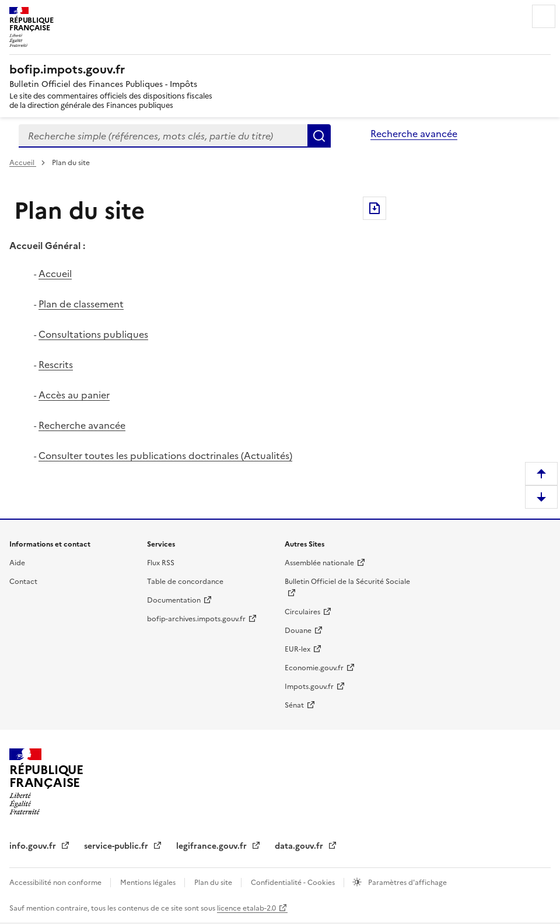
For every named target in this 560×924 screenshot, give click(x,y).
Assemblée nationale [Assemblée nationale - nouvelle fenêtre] (319, 563)
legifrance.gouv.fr (213, 846)
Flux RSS (161, 563)
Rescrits (56, 365)
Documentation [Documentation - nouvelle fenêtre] (174, 600)
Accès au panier (74, 395)
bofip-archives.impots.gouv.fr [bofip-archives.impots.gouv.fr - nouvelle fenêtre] (196, 619)
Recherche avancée (414, 134)
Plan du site (214, 883)
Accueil (23, 163)
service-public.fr (117, 846)
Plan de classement (81, 304)
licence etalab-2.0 (246, 908)
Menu (544, 16)
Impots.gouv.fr (309, 687)
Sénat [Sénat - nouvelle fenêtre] (294, 705)
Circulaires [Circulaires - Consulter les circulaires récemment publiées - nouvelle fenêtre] (302, 612)
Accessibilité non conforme (56, 883)
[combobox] (163, 136)
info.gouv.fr (34, 846)
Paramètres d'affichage (407, 883)
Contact (23, 582)
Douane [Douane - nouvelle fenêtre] (298, 631)
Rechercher (319, 136)
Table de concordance (185, 582)
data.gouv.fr (300, 846)
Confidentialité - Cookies (294, 883)
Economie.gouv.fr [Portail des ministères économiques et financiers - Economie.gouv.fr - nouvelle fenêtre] (314, 668)
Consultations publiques (93, 334)
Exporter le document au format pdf (374, 208)
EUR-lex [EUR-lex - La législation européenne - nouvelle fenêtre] (297, 649)
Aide (17, 563)
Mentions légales (149, 883)
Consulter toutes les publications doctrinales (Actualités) (165, 456)
